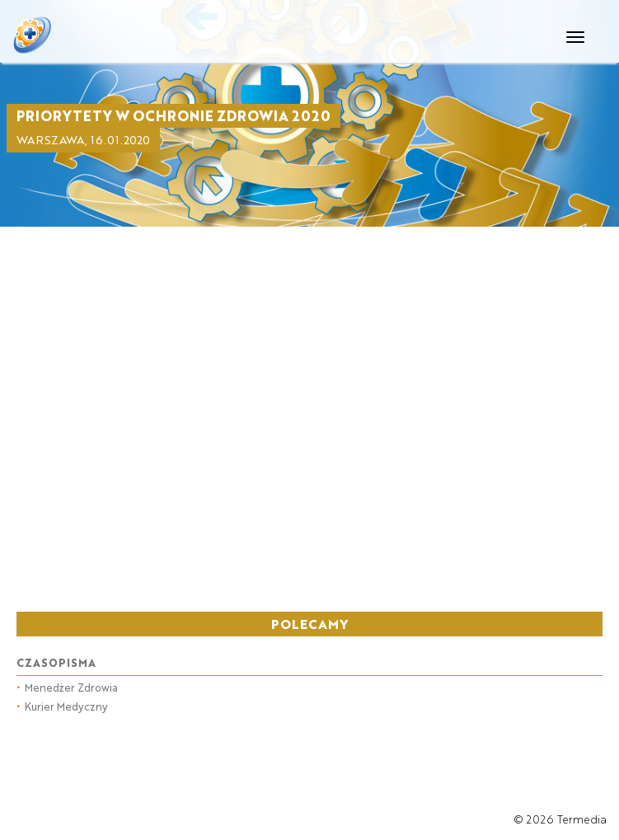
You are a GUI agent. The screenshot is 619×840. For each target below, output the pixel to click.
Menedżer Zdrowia (67, 687)
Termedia (582, 819)
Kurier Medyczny (62, 706)
